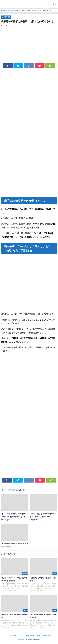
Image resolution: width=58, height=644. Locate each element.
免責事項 (39, 635)
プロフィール (12, 635)
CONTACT (47, 635)
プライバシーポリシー (26, 635)
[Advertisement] (29, 102)
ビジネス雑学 (6, 17)
